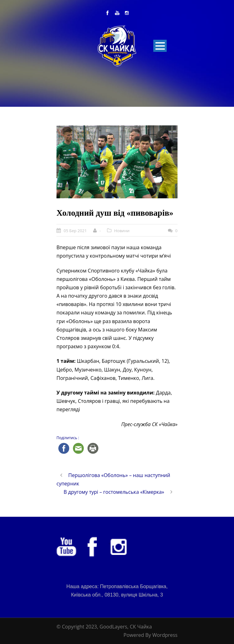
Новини (122, 231)
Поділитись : (68, 438)
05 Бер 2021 (75, 231)
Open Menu (160, 46)
